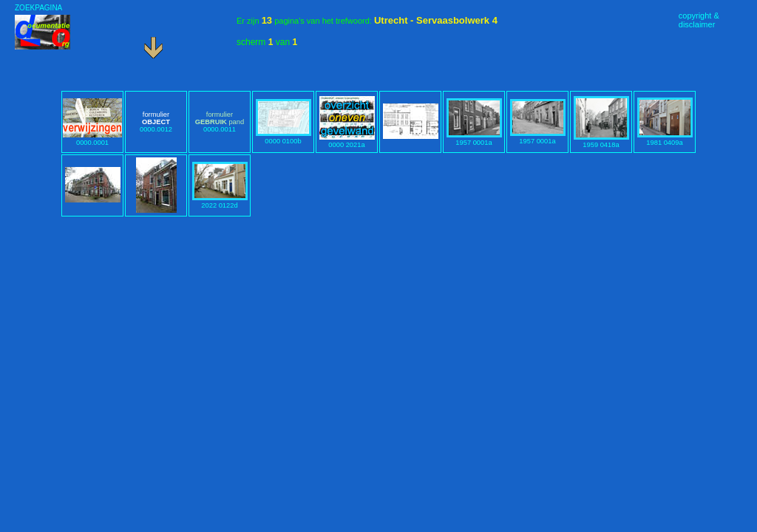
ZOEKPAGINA (38, 8)
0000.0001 (92, 139)
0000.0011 (220, 122)
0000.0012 (156, 122)
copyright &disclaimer (699, 20)
